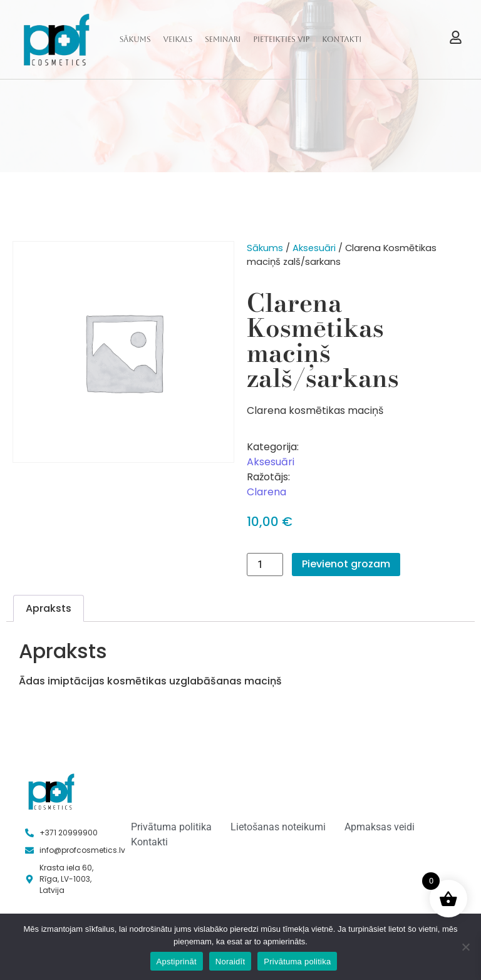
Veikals (178, 39)
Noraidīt (230, 962)
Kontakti (342, 39)
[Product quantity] (265, 565)
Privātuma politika (297, 962)
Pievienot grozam (346, 564)
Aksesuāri (314, 248)
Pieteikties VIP (281, 39)
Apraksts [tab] (49, 608)
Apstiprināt (177, 962)
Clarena (266, 492)
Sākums (135, 39)
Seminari (223, 39)
